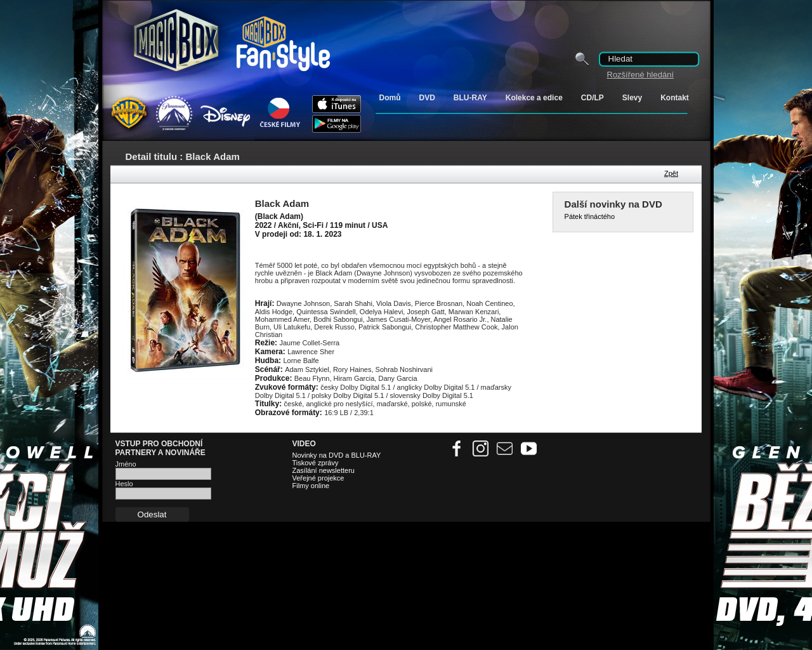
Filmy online (311, 486)
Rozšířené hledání (641, 75)
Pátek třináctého (590, 216)
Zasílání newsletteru (324, 470)
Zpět (671, 173)
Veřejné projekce (318, 478)
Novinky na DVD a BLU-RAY (337, 455)
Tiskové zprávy (316, 463)
